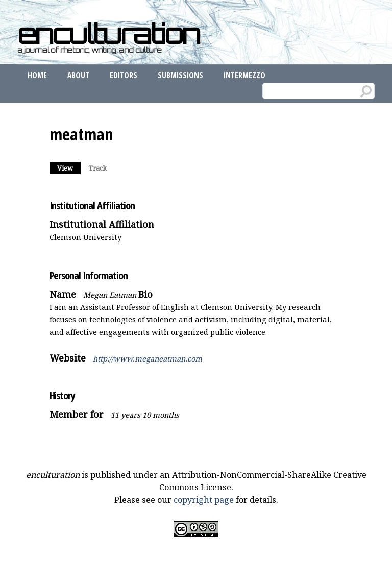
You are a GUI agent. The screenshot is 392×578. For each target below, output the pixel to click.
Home (37, 75)
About (78, 75)
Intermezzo (244, 75)
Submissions (180, 75)
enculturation (108, 34)
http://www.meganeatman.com (148, 358)
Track (97, 168)
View (69, 167)
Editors (124, 75)
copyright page (204, 500)
